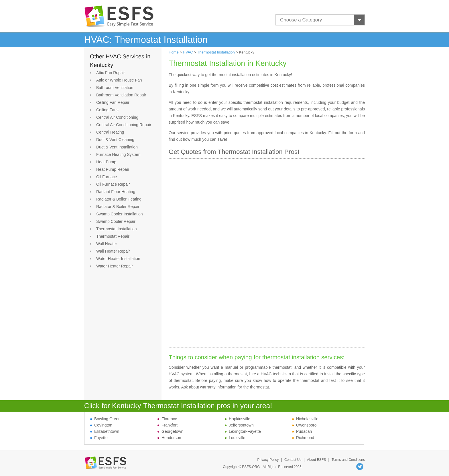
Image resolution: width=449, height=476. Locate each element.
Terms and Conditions (348, 460)
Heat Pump (106, 162)
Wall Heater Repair (113, 251)
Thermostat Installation (117, 229)
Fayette (99, 438)
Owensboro (304, 425)
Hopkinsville (238, 419)
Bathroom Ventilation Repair (121, 95)
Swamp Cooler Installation (120, 214)
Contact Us (293, 460)
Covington (101, 425)
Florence (167, 419)
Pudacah (302, 431)
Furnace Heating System (118, 154)
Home (174, 52)
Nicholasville (305, 419)
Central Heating (110, 132)
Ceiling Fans (107, 110)
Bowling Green (105, 419)
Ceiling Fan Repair (113, 102)
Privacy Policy (268, 460)
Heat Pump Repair (113, 169)
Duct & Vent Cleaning (115, 140)
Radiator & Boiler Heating (119, 199)
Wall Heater (107, 244)
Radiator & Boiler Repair (118, 207)
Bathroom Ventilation (115, 88)
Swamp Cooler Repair (116, 221)
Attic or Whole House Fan (119, 80)
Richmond (303, 438)
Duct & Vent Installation (117, 147)
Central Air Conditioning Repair (124, 125)
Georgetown (170, 431)
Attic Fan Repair (111, 73)
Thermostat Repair (113, 236)
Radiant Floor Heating (116, 192)
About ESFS (316, 460)
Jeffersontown (239, 425)
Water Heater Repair (115, 266)
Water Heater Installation (118, 259)
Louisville (235, 438)
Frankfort (168, 425)
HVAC (188, 52)
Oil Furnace (107, 177)
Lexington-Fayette (243, 431)
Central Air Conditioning (117, 117)
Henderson (169, 438)
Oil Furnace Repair (113, 184)
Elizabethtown (105, 431)
